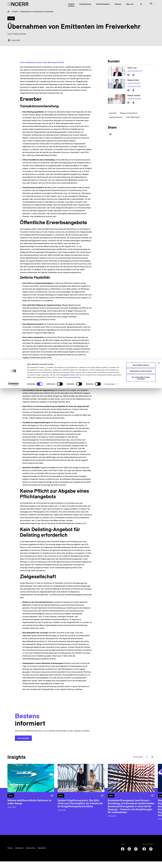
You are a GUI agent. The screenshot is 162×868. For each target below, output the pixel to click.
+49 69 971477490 (134, 105)
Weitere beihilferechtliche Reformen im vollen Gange (29, 808)
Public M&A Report (133, 124)
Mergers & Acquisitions (129, 120)
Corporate (113, 120)
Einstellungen (110, 24)
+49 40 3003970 (134, 90)
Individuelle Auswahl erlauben (141, 11)
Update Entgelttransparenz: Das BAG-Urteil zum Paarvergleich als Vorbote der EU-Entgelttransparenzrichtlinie (80, 810)
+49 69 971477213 (134, 93)
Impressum (19, 855)
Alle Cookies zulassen (141, 5)
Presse (10, 855)
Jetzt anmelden (23, 745)
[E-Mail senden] (128, 82)
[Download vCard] (133, 82)
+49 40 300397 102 (135, 78)
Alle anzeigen (138, 763)
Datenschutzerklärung (72, 17)
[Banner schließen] (159, 3)
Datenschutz (31, 855)
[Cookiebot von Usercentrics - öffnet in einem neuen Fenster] (13, 24)
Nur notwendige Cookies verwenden (141, 18)
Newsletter (42, 855)
